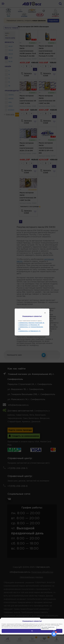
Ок (32, 631)
